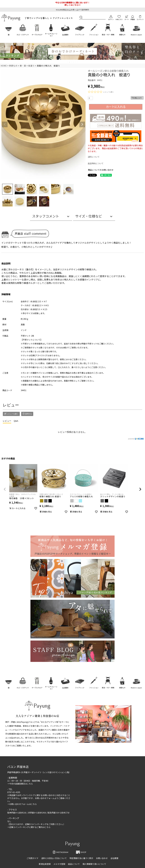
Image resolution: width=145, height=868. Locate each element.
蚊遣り (31, 66)
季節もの (122, 35)
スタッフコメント (46, 216)
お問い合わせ (102, 858)
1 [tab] (68, 62)
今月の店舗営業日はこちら (21, 784)
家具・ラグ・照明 (108, 35)
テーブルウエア (37, 35)
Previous (3, 53)
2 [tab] (70, 62)
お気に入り (119, 18)
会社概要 (114, 858)
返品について (74, 864)
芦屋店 (133, 18)
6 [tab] (78, 62)
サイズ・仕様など (89, 216)
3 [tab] (72, 62)
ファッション (94, 35)
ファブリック (80, 35)
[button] (5, 489)
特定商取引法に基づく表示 (81, 858)
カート (127, 18)
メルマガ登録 (59, 864)
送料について (94, 157)
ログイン (111, 18)
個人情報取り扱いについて (94, 864)
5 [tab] (76, 62)
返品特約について (96, 163)
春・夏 (23, 66)
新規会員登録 (45, 864)
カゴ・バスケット (23, 35)
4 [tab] (74, 62)
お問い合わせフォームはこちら (23, 804)
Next (142, 53)
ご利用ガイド (33, 858)
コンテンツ (140, 18)
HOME (4, 66)
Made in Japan (136, 35)
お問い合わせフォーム (45, 798)
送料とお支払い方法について (54, 858)
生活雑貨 (65, 35)
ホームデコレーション (51, 35)
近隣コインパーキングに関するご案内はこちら (30, 827)
